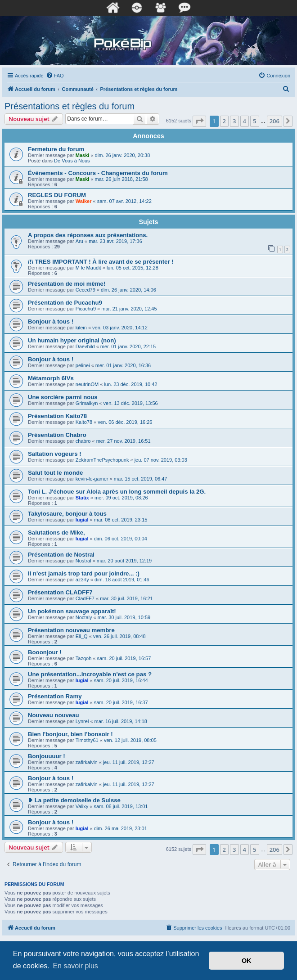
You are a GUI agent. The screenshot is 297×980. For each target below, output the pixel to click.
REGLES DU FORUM (57, 195)
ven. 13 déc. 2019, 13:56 (131, 403)
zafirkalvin (87, 762)
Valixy (82, 806)
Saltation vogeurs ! (55, 454)
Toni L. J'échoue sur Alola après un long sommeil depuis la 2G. (117, 492)
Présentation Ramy (55, 696)
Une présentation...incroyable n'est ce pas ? (90, 674)
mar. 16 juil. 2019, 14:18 (121, 721)
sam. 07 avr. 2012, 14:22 (124, 201)
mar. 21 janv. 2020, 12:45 (129, 309)
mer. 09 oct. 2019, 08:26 (121, 498)
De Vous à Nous (72, 161)
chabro (83, 441)
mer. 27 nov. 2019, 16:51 (124, 441)
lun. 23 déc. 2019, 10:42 (130, 384)
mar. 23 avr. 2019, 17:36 (115, 241)
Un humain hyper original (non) (72, 340)
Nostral (83, 561)
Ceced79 (85, 290)
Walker (84, 201)
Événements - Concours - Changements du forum (98, 173)
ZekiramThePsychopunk (102, 460)
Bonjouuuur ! (47, 756)
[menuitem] (55, 76)
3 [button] (234, 121)
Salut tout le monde (55, 473)
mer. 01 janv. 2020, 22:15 (128, 346)
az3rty (82, 580)
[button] (199, 121)
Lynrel (82, 721)
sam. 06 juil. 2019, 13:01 (121, 806)
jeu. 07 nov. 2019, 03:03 (161, 460)
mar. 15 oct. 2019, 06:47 (141, 479)
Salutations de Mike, (56, 533)
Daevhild (85, 346)
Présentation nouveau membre (71, 630)
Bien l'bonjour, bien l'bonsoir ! (70, 734)
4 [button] (245, 121)
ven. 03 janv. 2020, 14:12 (120, 328)
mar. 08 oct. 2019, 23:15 (121, 520)
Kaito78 (84, 422)
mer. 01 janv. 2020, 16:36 (123, 365)
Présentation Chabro (57, 435)
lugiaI (82, 520)
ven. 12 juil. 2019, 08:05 (130, 740)
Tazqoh (83, 658)
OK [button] (247, 961)
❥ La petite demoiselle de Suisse (74, 800)
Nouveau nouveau (54, 715)
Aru (79, 241)
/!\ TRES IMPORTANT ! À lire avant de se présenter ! (101, 262)
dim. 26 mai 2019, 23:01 (121, 828)
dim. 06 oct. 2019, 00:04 (121, 539)
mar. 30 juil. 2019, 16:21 (126, 598)
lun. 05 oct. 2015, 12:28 (133, 268)
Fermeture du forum (56, 149)
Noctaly (84, 617)
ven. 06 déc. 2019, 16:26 (125, 422)
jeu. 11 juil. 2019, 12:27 (129, 762)
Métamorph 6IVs (51, 378)
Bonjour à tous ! (51, 321)
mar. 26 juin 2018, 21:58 (121, 179)
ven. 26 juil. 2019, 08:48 (119, 636)
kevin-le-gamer (92, 479)
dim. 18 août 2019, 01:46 (122, 580)
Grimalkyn (87, 403)
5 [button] (254, 121)
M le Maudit (88, 268)
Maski (83, 155)
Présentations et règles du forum (70, 106)
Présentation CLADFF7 (60, 592)
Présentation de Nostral (61, 555)
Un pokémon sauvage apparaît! (72, 611)
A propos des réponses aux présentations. (88, 235)
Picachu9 (86, 309)
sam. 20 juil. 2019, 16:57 (124, 658)
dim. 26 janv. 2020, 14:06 (128, 290)
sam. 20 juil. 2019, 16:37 (121, 702)
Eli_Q (82, 636)
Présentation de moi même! (67, 284)
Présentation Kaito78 (57, 416)
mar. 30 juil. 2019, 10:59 (124, 617)
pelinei (83, 365)
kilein (81, 328)
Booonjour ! (45, 652)
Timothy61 (87, 740)
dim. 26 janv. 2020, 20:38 (123, 155)
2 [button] (224, 121)
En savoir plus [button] (75, 966)
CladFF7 (85, 598)
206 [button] (274, 121)
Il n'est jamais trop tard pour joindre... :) (84, 573)
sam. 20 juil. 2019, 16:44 (121, 680)
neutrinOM (87, 384)
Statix (82, 498)
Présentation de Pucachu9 (65, 303)
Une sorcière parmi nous (63, 397)
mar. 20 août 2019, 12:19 (124, 561)
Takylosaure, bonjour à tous (67, 514)
